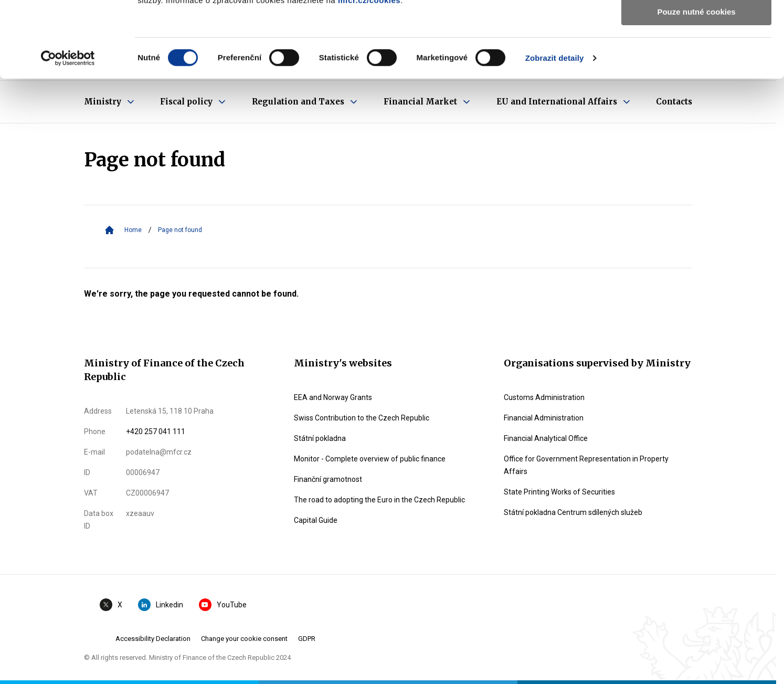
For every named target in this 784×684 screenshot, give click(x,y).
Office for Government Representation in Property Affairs (586, 465)
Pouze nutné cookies (696, 87)
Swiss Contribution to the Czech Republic (362, 418)
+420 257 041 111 (156, 432)
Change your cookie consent (244, 639)
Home (133, 230)
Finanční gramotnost (328, 479)
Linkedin (161, 605)
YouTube (223, 605)
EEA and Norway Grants (333, 397)
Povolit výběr (696, 57)
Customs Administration (544, 397)
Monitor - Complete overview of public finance (370, 459)
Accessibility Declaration (153, 639)
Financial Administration (544, 418)
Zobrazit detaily (555, 134)
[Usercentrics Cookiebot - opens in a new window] (68, 134)
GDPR (307, 639)
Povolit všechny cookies (696, 26)
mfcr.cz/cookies (369, 76)
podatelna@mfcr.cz (159, 452)
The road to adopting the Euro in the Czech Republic (379, 500)
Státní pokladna (320, 438)
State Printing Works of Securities (559, 492)
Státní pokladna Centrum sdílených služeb (573, 512)
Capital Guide (316, 520)
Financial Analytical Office (546, 438)
